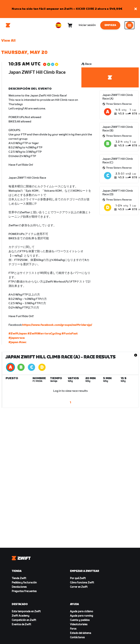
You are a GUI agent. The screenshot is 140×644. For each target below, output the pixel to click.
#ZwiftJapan (18, 334)
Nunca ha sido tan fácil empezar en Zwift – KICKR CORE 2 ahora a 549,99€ (67, 9)
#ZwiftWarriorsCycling (44, 334)
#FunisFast (70, 334)
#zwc (23, 342)
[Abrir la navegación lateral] (130, 25)
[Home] (8, 25)
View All (8, 41)
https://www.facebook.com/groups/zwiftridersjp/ (57, 325)
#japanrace (17, 338)
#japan (13, 342)
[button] (136, 9)
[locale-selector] (58, 25)
